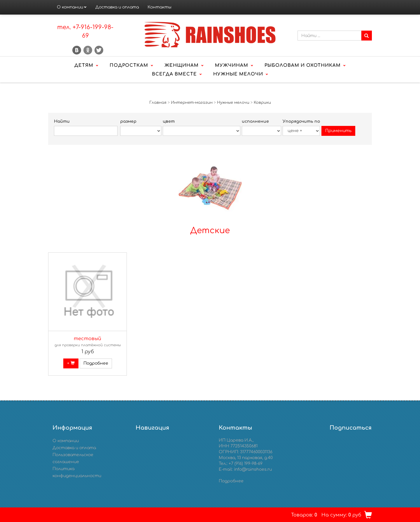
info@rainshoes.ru (253, 469)
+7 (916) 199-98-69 (246, 464)
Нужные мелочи (238, 74)
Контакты (160, 7)
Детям (84, 65)
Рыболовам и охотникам (303, 65)
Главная (158, 103)
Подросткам (129, 65)
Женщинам (182, 65)
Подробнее (96, 363)
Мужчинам (232, 65)
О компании (70, 7)
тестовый (87, 339)
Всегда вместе (174, 74)
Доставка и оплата (117, 7)
